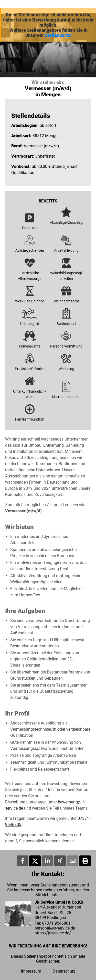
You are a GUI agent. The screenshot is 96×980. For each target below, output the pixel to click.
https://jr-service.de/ (53, 933)
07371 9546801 (56, 923)
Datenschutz (64, 971)
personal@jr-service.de (55, 928)
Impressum (31, 971)
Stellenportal (58, 35)
